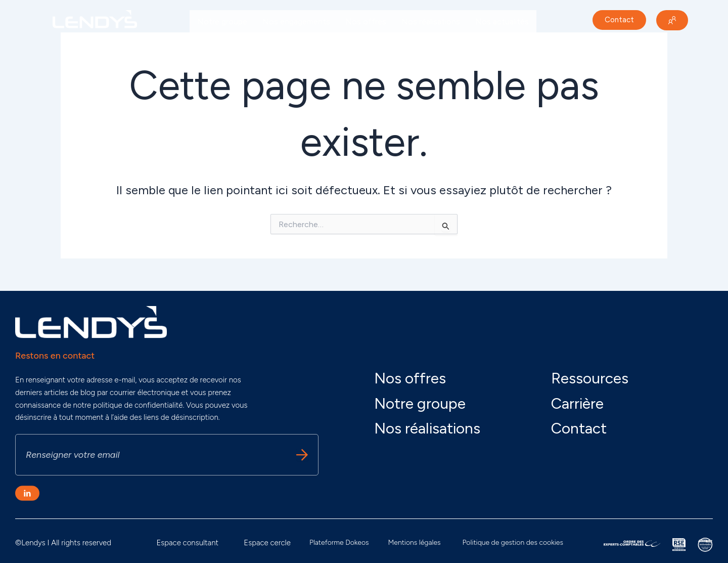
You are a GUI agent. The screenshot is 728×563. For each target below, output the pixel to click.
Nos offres (366, 21)
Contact (579, 428)
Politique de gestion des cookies (513, 543)
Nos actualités (502, 21)
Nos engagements (296, 21)
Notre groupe (222, 21)
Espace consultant (187, 543)
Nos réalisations (431, 21)
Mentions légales (415, 543)
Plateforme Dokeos (339, 543)
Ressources (590, 378)
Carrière (211, 45)
